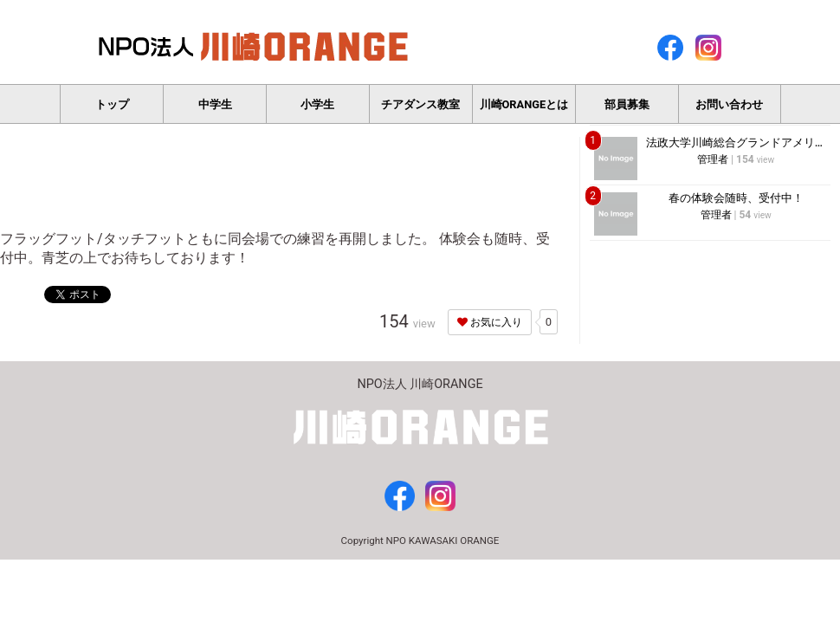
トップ (112, 104)
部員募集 (627, 104)
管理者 (713, 159)
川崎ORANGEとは (524, 104)
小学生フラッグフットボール (317, 111)
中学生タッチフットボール (215, 111)
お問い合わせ (729, 104)
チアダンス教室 (420, 104)
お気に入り (490, 322)
